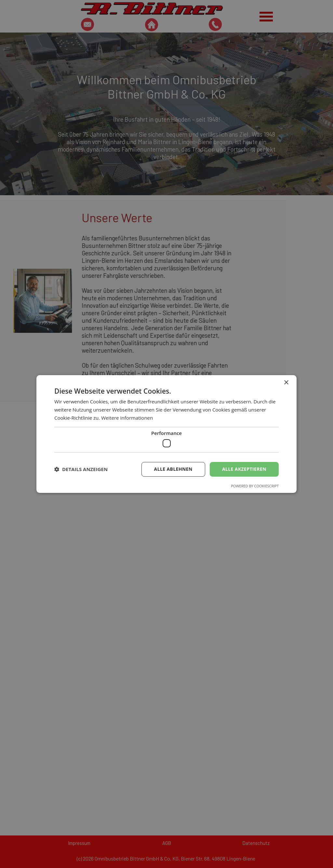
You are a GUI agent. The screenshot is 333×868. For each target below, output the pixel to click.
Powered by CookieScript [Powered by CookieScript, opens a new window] (255, 486)
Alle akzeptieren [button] (244, 469)
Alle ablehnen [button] (173, 469)
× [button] (286, 383)
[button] (81, 469)
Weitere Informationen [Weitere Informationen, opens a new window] (127, 418)
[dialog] (166, 434)
